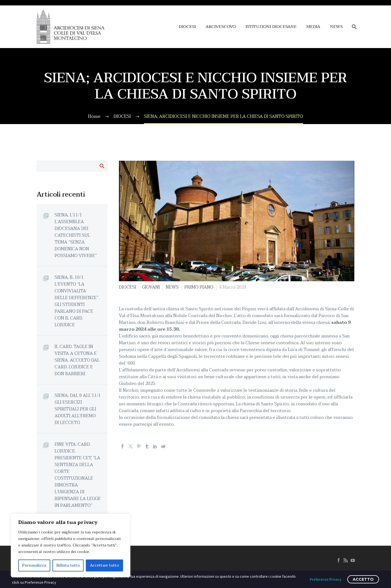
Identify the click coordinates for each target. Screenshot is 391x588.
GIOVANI (151, 287)
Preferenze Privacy (326, 579)
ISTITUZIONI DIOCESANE (271, 27)
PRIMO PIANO (199, 287)
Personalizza (34, 565)
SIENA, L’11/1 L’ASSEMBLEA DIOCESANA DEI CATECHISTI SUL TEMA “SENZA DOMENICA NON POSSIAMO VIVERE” (76, 235)
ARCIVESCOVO (221, 27)
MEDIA (313, 27)
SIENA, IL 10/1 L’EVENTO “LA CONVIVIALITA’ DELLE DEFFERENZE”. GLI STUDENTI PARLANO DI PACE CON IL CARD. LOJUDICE (77, 301)
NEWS (336, 27)
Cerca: (102, 166)
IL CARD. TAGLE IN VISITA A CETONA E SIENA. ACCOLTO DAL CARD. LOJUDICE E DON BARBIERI (77, 360)
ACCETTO (363, 579)
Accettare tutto (104, 565)
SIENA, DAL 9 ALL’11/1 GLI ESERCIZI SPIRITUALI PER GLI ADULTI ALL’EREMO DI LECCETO (78, 409)
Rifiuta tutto (68, 565)
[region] (71, 545)
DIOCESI (187, 27)
